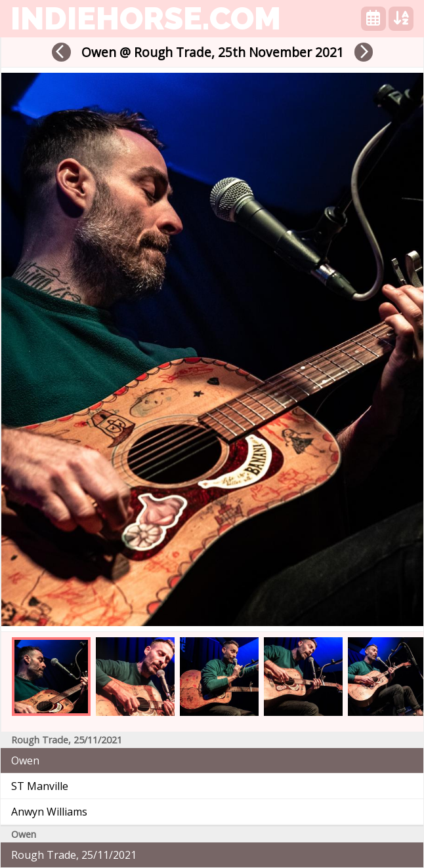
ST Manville (40, 786)
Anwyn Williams (49, 812)
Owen (25, 760)
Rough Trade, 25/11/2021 (74, 855)
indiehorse (146, 18)
